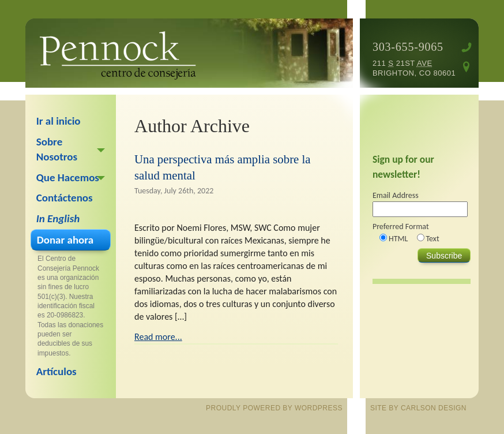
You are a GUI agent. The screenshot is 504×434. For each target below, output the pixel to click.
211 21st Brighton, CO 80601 (414, 68)
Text (433, 239)
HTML (398, 239)
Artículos (57, 371)
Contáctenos (65, 198)
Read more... (158, 337)
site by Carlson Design (418, 408)
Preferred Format (401, 227)
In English (58, 218)
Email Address (396, 195)
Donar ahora (65, 240)
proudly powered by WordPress (274, 408)
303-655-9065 (408, 47)
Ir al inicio (59, 121)
